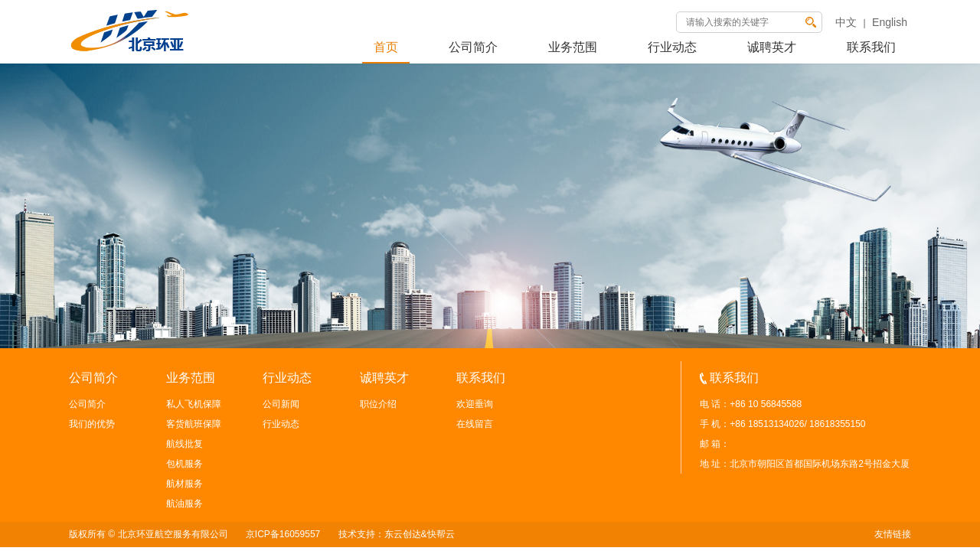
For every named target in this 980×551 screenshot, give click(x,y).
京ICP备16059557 (283, 534)
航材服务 (185, 484)
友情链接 (893, 534)
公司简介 (473, 47)
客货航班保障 (194, 424)
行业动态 (672, 47)
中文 (846, 22)
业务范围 (573, 47)
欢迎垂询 (475, 404)
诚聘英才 (772, 47)
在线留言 (475, 424)
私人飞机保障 (194, 404)
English (890, 22)
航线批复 (185, 444)
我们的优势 (92, 424)
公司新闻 (281, 404)
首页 (386, 47)
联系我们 (871, 47)
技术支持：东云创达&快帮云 (397, 534)
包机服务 (185, 464)
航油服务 (185, 504)
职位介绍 (378, 404)
